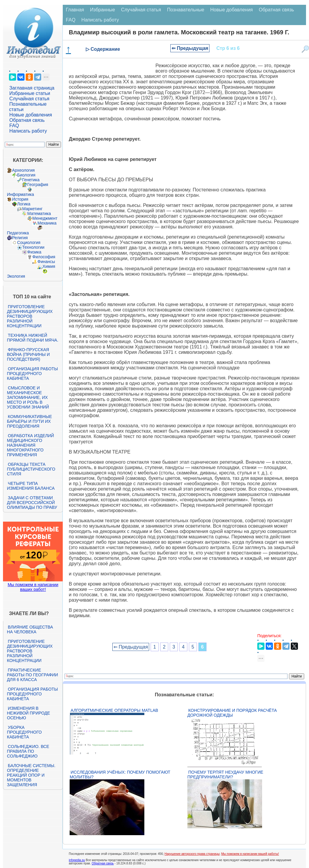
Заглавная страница (32, 88)
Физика (34, 252)
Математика (39, 213)
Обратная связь (27, 120)
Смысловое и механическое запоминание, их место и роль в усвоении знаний (28, 397)
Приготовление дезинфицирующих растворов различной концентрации (30, 316)
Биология (26, 175)
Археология (23, 170)
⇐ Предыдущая (190, 48)
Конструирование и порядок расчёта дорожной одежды (232, 713)
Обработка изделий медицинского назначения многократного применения (30, 445)
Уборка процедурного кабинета (24, 732)
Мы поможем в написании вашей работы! (250, 854)
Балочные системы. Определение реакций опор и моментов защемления (31, 775)
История (20, 199)
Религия (20, 238)
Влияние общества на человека (30, 629)
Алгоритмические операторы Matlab (114, 710)
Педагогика (18, 233)
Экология (16, 276)
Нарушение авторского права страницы (192, 854)
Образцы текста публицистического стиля (31, 469)
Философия (44, 257)
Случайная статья (29, 99)
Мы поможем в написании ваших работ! (33, 587)
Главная (75, 10)
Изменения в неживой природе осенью (28, 713)
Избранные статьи (30, 93)
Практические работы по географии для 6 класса (32, 675)
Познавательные (186, 10)
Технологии (33, 247)
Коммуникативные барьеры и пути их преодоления (29, 421)
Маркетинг (32, 209)
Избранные (103, 10)
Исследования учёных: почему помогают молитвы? (120, 775)
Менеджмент (45, 218)
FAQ (14, 126)
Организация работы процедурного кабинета (32, 374)
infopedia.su (77, 860)
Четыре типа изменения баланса (31, 486)
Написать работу (28, 131)
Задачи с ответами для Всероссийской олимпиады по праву (32, 503)
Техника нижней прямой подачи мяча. (33, 338)
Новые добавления (31, 115)
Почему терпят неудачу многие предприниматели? (225, 775)
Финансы (46, 262)
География (38, 185)
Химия (49, 266)
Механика (47, 223)
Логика (24, 204)
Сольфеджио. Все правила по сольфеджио (28, 751)
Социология (29, 242)
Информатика (20, 194)
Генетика (31, 180)
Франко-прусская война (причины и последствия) (28, 354)
